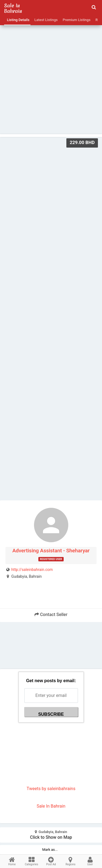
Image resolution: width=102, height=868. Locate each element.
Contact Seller (51, 615)
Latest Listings (45, 20)
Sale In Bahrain (51, 806)
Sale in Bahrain (13, 8)
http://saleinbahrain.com (32, 570)
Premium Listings (76, 20)
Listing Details (17, 20)
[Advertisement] (51, 68)
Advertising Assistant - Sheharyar (51, 551)
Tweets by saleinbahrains (51, 789)
